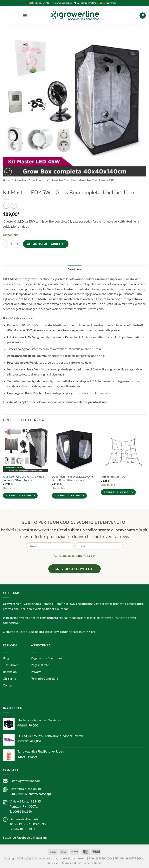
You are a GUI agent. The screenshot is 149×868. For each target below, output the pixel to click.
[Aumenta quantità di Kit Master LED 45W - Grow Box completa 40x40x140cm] (18, 244)
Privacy (36, 672)
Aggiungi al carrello (46, 244)
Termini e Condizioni (44, 678)
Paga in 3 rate (40, 665)
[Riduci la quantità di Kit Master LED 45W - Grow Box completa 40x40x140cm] (5, 244)
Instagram (40, 837)
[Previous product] (14, 206)
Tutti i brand (11, 665)
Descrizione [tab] (74, 269)
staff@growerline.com (26, 781)
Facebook (23, 837)
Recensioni (10, 672)
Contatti (9, 685)
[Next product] (6, 206)
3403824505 (18, 794)
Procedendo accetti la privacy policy (77, 556)
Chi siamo (10, 678)
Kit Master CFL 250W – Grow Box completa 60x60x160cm (23, 478)
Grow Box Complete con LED (97, 180)
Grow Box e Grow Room (29, 180)
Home (7, 180)
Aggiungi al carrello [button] (20, 496)
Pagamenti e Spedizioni (46, 658)
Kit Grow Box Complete (61, 180)
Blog (6, 658)
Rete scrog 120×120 (113, 477)
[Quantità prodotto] (11, 244)
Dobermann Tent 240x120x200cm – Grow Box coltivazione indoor (73, 478)
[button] (25, 15)
